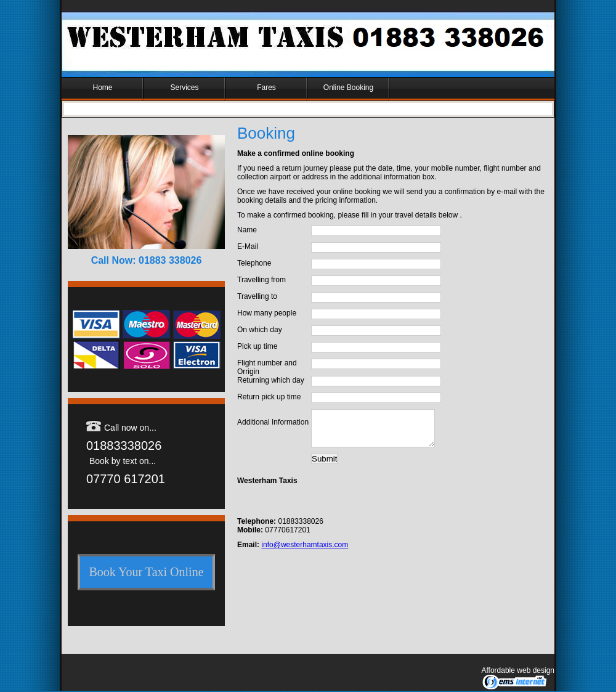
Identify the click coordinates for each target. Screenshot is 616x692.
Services (184, 88)
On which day (260, 330)
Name (247, 230)
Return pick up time (269, 397)
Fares (266, 88)
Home (102, 88)
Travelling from (261, 280)
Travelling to (257, 296)
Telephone (254, 263)
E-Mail (248, 246)
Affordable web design (518, 670)
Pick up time (257, 346)
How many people (267, 313)
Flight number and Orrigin (267, 367)
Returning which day (271, 380)
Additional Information (273, 422)
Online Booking (348, 88)
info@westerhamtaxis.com (305, 552)
